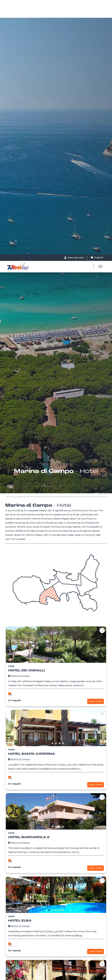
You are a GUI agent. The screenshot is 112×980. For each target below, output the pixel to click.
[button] (49, 205)
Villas (13, 912)
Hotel (13, 921)
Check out (18, 701)
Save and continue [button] (96, 974)
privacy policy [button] (78, 936)
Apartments (17, 916)
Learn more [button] (13, 974)
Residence (16, 926)
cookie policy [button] (60, 941)
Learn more (96, 246)
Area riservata (74, 3)
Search (56, 757)
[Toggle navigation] (99, 12)
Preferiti (97, 3)
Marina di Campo (20, 221)
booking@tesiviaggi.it (22, 899)
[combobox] (56, 726)
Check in (17, 693)
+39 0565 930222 (20, 892)
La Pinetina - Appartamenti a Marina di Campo (56, 843)
